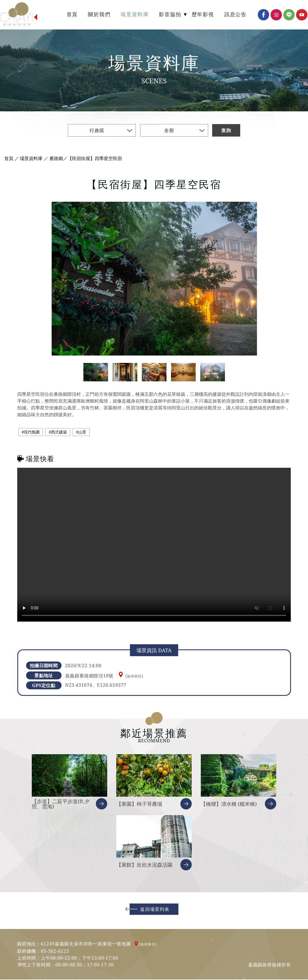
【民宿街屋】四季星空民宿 (95, 159)
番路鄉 (56, 159)
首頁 (9, 159)
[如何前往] (134, 677)
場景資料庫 (31, 159)
